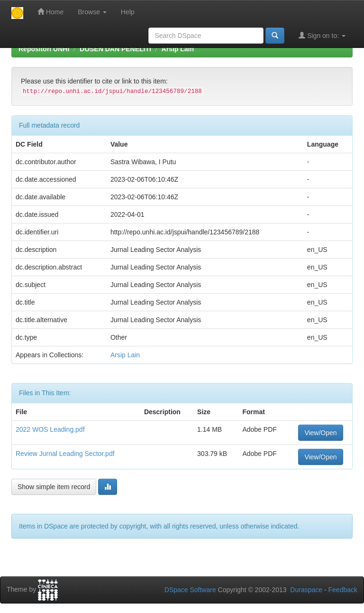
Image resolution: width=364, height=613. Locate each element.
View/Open (320, 433)
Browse (92, 12)
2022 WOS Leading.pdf (50, 429)
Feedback (343, 590)
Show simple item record (54, 487)
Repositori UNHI (44, 49)
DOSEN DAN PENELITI (115, 49)
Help (128, 12)
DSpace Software (190, 590)
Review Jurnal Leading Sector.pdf (65, 454)
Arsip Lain (178, 49)
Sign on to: (322, 35)
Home (50, 12)
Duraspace (306, 590)
